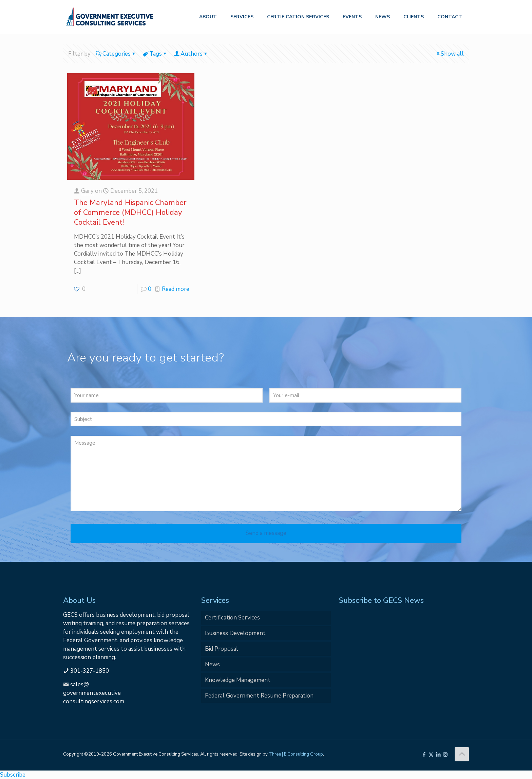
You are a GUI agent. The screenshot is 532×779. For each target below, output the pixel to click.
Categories (116, 54)
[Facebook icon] (424, 755)
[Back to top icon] (462, 754)
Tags (155, 54)
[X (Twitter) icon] (431, 755)
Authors (191, 54)
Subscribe (13, 775)
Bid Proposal (222, 649)
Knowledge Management (238, 680)
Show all (449, 54)
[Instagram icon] (445, 755)
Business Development (235, 633)
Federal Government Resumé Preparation (259, 696)
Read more (176, 289)
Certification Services (232, 618)
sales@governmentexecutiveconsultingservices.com (94, 693)
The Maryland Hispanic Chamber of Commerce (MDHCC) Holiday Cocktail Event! (130, 212)
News (212, 664)
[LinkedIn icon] (438, 755)
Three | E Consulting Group (296, 754)
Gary (87, 191)
